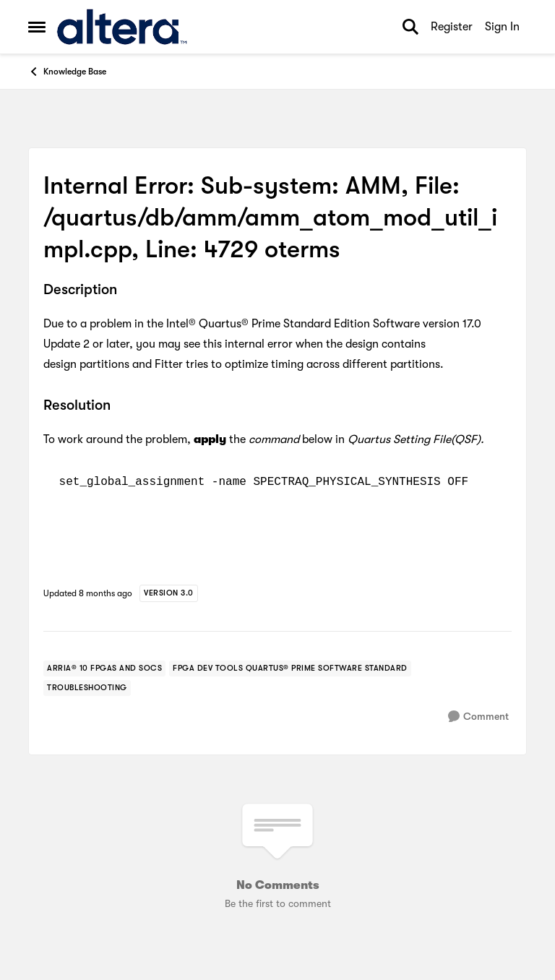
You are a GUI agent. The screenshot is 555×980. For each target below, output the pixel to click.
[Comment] (478, 717)
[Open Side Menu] (37, 27)
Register (452, 27)
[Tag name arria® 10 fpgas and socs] (104, 669)
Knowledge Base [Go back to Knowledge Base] (67, 72)
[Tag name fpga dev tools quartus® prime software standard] (290, 669)
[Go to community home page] (122, 27)
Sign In (502, 27)
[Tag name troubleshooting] (87, 688)
